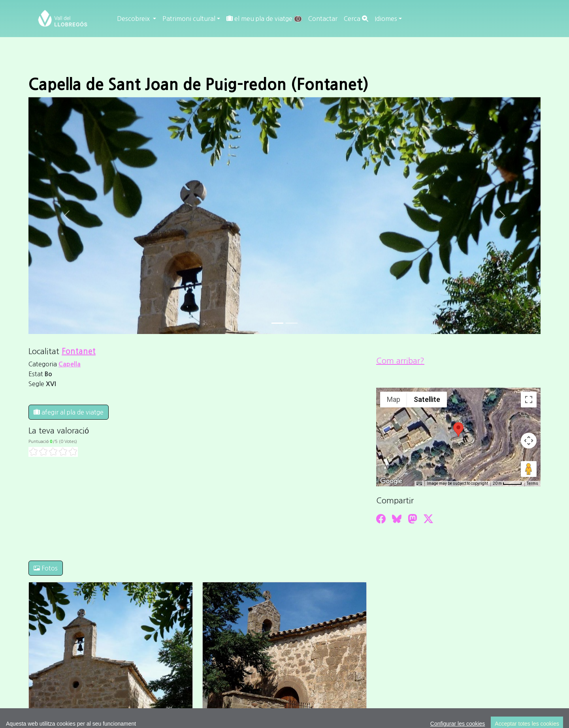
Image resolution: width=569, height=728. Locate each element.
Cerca (356, 19)
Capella (70, 364)
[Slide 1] (292, 323)
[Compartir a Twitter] (428, 519)
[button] (458, 430)
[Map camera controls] (529, 441)
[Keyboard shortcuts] (419, 484)
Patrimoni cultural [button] (189, 19)
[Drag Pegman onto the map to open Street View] (529, 469)
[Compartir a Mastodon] (413, 519)
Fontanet (79, 351)
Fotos (46, 568)
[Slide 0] (277, 323)
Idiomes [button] (386, 19)
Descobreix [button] (134, 19)
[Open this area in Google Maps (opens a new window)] (391, 481)
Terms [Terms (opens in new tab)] (532, 483)
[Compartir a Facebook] (381, 519)
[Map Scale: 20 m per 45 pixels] (507, 484)
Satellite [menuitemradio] (427, 399)
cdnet (438, 670)
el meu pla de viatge (264, 19)
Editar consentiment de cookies (422, 660)
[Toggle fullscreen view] (529, 400)
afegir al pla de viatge (69, 412)
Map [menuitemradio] (394, 399)
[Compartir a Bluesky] (397, 519)
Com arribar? (400, 361)
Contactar (323, 19)
